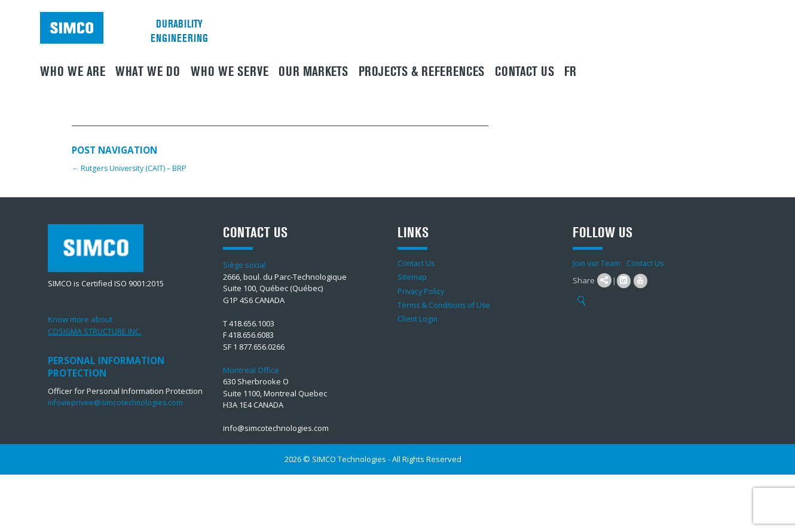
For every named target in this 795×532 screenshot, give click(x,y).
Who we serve (230, 72)
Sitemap (412, 277)
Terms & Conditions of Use (446, 304)
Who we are (73, 72)
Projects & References (421, 72)
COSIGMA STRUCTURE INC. (95, 331)
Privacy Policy (422, 291)
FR (570, 72)
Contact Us (525, 72)
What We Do (148, 72)
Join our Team (597, 263)
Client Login (418, 318)
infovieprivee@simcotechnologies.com (118, 402)
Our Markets (313, 72)
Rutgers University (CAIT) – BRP (132, 168)
